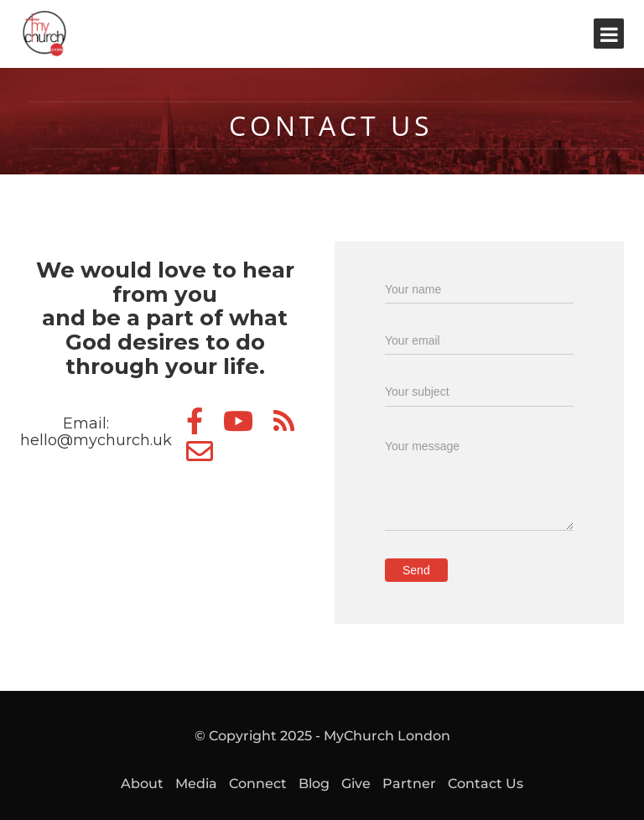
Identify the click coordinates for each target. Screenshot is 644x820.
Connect (258, 784)
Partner (409, 784)
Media (196, 784)
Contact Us (486, 784)
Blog (314, 784)
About (142, 784)
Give (356, 784)
